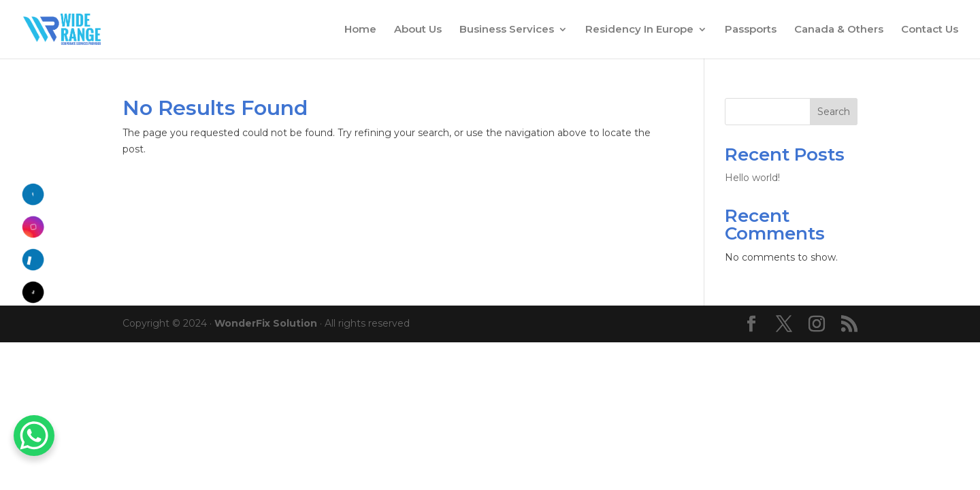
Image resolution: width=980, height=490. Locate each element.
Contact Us (930, 30)
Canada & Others (839, 30)
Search (834, 112)
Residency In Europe (639, 30)
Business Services (507, 30)
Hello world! (752, 178)
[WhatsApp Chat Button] (34, 436)
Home (360, 30)
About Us (418, 30)
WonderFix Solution (266, 323)
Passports (751, 30)
